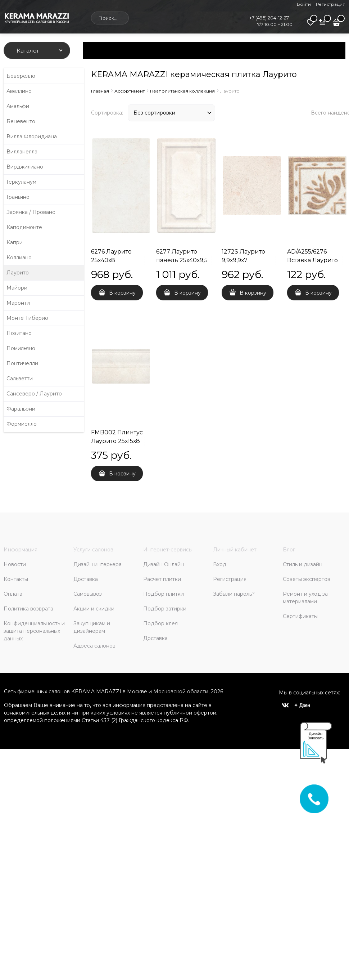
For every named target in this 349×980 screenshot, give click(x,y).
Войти (304, 4)
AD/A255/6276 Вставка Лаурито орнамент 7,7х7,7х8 (315, 260)
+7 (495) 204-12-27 (269, 18)
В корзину (122, 293)
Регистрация (331, 4)
